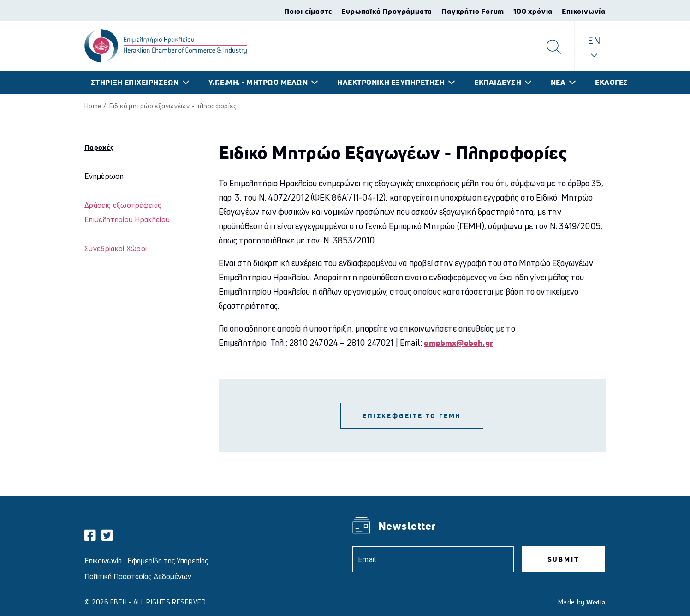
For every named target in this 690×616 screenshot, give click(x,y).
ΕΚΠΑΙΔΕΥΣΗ (498, 82)
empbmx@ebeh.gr (458, 343)
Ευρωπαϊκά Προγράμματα (387, 11)
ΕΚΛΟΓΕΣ (611, 82)
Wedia (596, 602)
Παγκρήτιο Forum (473, 11)
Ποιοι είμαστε (308, 11)
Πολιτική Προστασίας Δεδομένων (138, 576)
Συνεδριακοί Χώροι (116, 249)
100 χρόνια (533, 11)
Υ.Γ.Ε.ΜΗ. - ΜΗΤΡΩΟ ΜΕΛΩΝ (258, 82)
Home (93, 106)
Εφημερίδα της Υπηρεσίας (168, 561)
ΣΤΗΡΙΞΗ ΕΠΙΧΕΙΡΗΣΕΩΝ (135, 82)
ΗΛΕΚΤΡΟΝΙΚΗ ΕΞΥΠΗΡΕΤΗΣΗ (391, 82)
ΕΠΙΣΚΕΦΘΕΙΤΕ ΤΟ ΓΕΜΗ (412, 416)
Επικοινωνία (584, 11)
